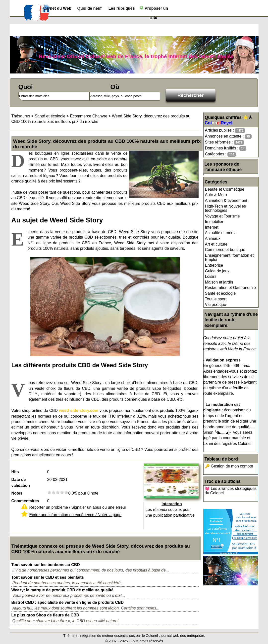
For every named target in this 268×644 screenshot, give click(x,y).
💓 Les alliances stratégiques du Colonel (231, 491)
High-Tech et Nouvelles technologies (226, 208)
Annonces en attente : (228, 136)
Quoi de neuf (90, 8)
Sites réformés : (225, 142)
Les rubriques (122, 8)
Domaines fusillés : (226, 148)
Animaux (213, 238)
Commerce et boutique (225, 250)
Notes (17, 493)
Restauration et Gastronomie (231, 288)
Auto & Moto (216, 195)
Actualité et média (221, 233)
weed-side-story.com (79, 411)
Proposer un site (154, 9)
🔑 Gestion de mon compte (229, 466)
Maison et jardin (219, 282)
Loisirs (211, 276)
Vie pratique (216, 304)
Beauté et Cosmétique (225, 189)
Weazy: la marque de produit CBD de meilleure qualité (62, 590)
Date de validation (21, 483)
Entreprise (214, 265)
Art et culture (216, 244)
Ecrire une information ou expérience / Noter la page (76, 515)
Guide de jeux (217, 271)
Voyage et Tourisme (222, 216)
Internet (212, 227)
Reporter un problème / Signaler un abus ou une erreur (78, 507)
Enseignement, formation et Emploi (229, 258)
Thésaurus (21, 116)
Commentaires (25, 501)
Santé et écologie (220, 293)
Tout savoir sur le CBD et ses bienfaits (48, 577)
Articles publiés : (225, 130)
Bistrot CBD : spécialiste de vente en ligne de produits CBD (68, 602)
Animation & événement (226, 200)
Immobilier (214, 222)
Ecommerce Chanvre (89, 116)
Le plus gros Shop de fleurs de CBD (45, 615)
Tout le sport (216, 299)
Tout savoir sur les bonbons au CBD (46, 565)
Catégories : (221, 154)
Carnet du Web (57, 8)
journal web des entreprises (183, 636)
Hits (15, 472)
